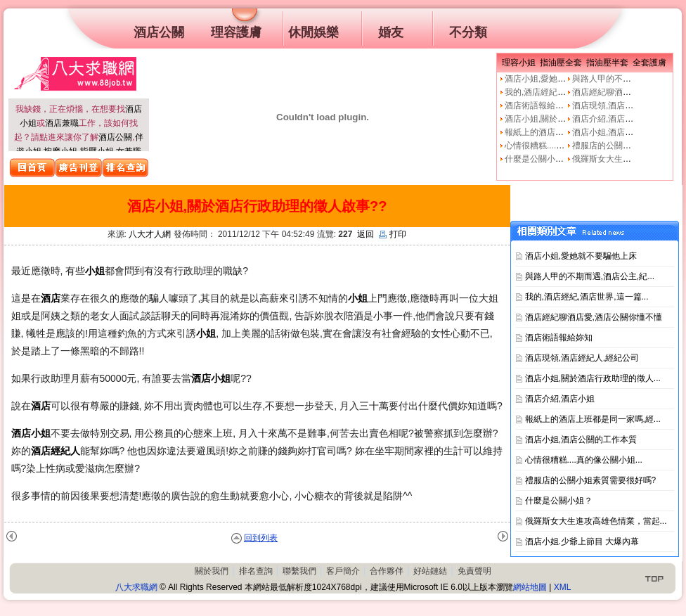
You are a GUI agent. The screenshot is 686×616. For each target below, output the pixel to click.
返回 (365, 234)
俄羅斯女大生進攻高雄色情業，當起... (596, 521)
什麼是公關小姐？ (538, 159)
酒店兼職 (62, 123)
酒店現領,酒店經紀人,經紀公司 (582, 358)
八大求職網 (136, 587)
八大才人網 (150, 234)
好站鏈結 (430, 571)
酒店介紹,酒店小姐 (607, 119)
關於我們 (212, 571)
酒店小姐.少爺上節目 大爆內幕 (582, 541)
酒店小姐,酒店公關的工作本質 (628, 132)
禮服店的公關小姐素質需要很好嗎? (591, 480)
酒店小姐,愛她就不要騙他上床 (561, 79)
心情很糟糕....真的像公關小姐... (584, 460)
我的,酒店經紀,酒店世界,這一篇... (587, 297)
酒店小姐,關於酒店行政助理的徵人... (593, 378)
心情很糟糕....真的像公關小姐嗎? (567, 146)
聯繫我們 (299, 571)
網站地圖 (530, 587)
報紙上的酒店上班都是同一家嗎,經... (593, 419)
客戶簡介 (343, 571)
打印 (393, 234)
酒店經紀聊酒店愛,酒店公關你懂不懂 (594, 317)
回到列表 (261, 538)
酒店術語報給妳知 (538, 105)
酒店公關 (115, 137)
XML (563, 587)
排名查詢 (256, 571)
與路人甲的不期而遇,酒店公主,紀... (590, 276)
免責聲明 (474, 571)
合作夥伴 (387, 571)
